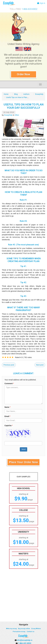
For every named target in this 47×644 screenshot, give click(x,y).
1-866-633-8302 (30, 9)
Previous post (9, 365)
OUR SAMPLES (23, 477)
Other (17, 115)
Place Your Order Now (23, 462)
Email (7, 416)
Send (23, 449)
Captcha (9, 426)
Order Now (23, 74)
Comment (9, 383)
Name (7, 407)
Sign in (41, 3)
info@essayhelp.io (25, 640)
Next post (40, 365)
